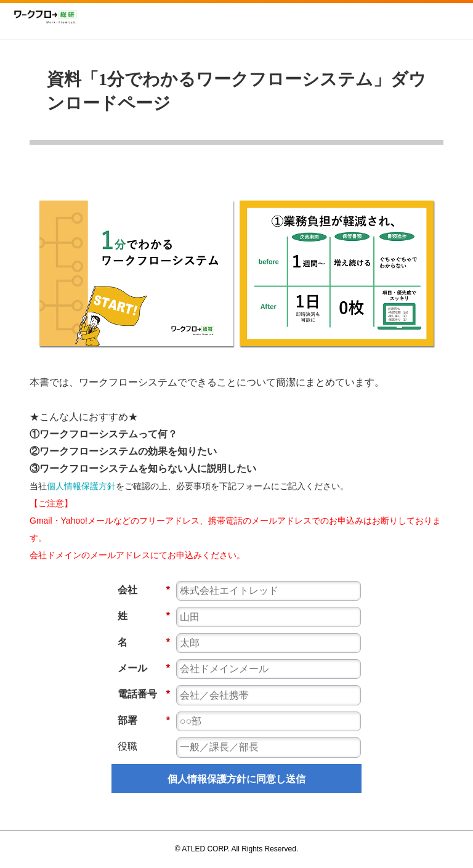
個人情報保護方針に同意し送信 (236, 779)
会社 (144, 590)
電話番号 (144, 694)
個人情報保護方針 (81, 486)
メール (144, 668)
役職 (127, 746)
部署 (144, 720)
